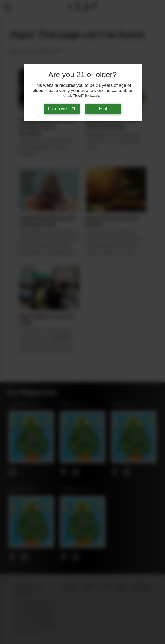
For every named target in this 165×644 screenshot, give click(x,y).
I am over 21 (62, 109)
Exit (103, 109)
